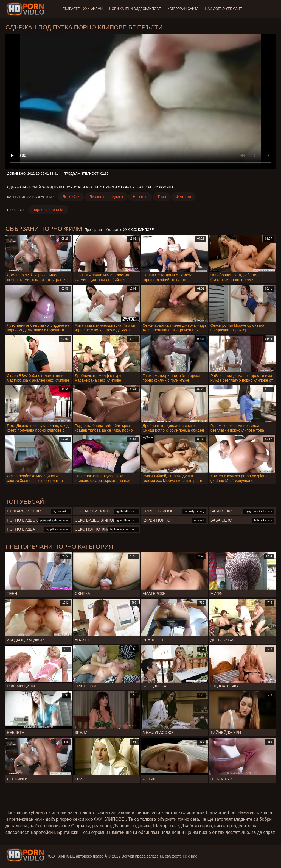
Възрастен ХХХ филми (83, 9)
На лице (140, 197)
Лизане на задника (106, 197)
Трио (162, 197)
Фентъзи (184, 197)
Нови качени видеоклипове (135, 9)
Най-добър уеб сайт (224, 9)
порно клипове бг (48, 210)
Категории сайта (183, 9)
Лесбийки (71, 197)
